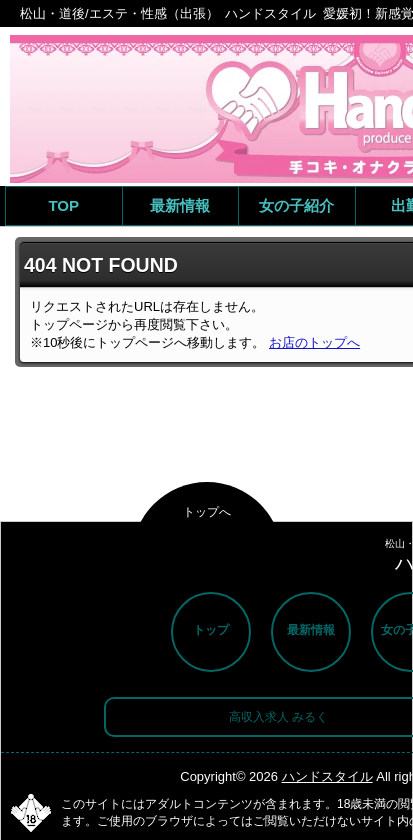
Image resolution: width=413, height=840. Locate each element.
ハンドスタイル (327, 776)
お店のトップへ (314, 342)
